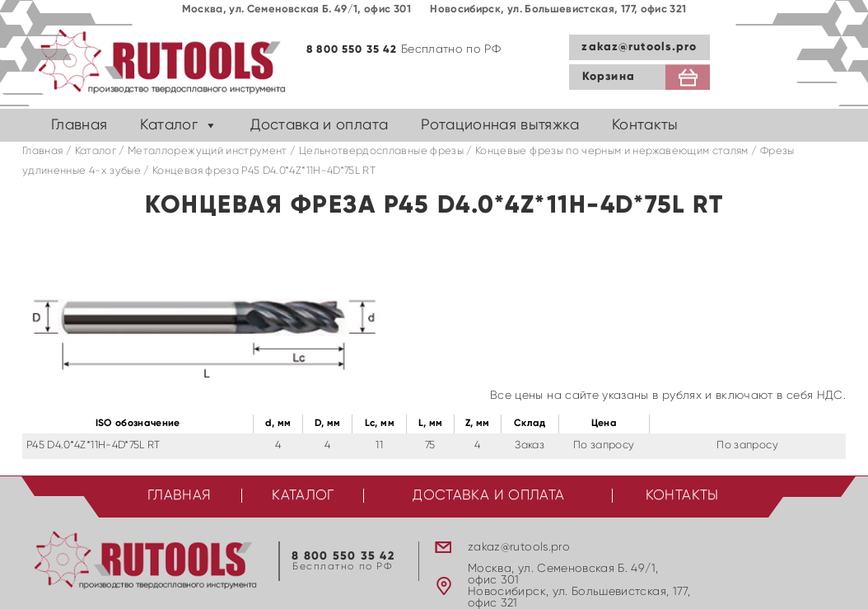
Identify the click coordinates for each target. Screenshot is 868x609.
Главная (79, 125)
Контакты (645, 125)
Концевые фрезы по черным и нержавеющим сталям (612, 151)
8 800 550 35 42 (352, 50)
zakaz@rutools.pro (639, 47)
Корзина (609, 77)
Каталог (168, 125)
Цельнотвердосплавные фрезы (381, 151)
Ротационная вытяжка (500, 125)
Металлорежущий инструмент (208, 151)
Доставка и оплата (319, 125)
